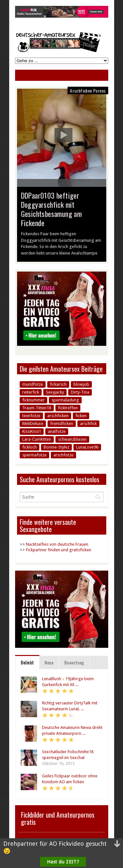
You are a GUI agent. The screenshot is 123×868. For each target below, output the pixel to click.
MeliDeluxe (33, 424)
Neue (49, 662)
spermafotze (34, 455)
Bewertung (74, 662)
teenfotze (31, 416)
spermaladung (65, 400)
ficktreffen (68, 408)
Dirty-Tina (80, 392)
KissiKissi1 (32, 431)
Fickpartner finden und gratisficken (59, 550)
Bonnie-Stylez (56, 447)
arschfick (88, 424)
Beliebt (27, 662)
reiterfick (31, 392)
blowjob (81, 384)
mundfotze (33, 384)
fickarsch (58, 384)
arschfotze (63, 455)
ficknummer (33, 400)
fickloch (30, 447)
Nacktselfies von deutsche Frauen (57, 544)
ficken (81, 416)
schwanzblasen (72, 439)
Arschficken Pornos (88, 90)
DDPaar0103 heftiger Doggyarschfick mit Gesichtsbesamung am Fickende (51, 209)
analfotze (57, 431)
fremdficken (62, 424)
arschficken (58, 416)
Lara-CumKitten (37, 439)
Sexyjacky (55, 392)
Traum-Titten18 (37, 408)
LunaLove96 (87, 447)
